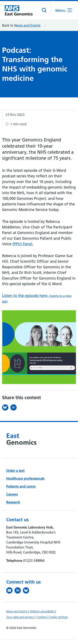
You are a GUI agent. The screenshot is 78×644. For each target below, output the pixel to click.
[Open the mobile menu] (64, 10)
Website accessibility (43, 611)
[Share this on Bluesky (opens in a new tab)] (6, 407)
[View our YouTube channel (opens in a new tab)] (10, 590)
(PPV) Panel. (23, 244)
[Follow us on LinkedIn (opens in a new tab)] (19, 590)
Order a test (15, 471)
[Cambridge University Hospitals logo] (20, 10)
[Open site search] (44, 10)
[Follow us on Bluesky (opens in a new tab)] (27, 590)
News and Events (27, 25)
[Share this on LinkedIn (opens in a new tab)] (15, 407)
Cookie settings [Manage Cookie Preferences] (58, 617)
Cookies (41, 617)
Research (13, 502)
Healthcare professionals (25, 478)
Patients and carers (21, 486)
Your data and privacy (20, 617)
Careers (12, 494)
